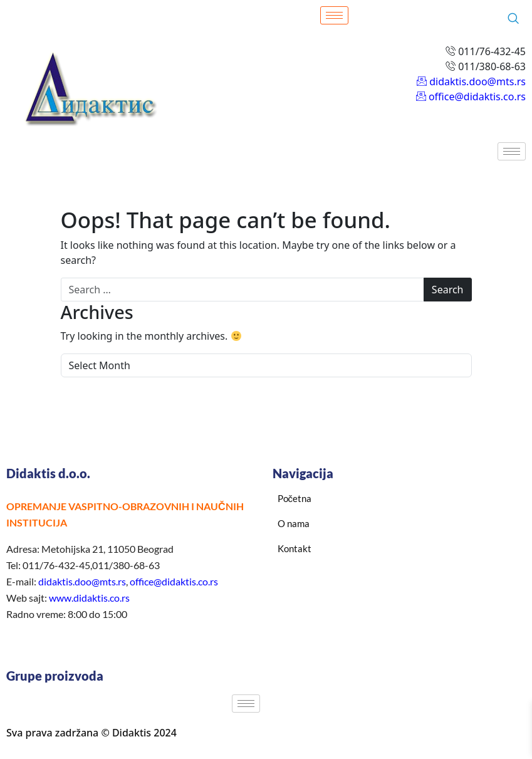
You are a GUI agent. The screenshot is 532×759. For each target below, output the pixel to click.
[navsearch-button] (513, 19)
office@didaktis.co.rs (174, 581)
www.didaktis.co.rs (89, 598)
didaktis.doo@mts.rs (82, 581)
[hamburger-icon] (334, 15)
